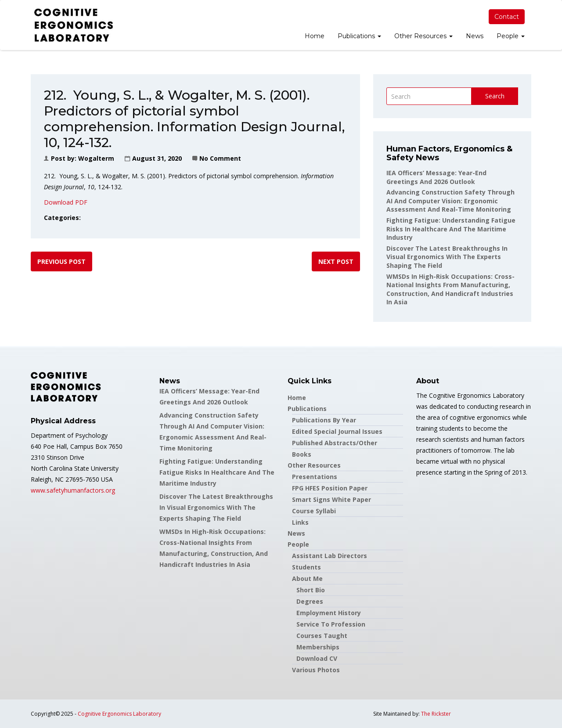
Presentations (315, 477)
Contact (507, 17)
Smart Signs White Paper (331, 499)
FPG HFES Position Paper (330, 488)
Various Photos (316, 670)
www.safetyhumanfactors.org (73, 490)
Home (315, 36)
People (511, 36)
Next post (336, 261)
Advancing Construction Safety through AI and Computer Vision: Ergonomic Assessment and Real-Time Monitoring (450, 201)
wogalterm (96, 158)
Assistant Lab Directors (330, 556)
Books (302, 454)
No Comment (220, 158)
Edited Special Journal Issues (337, 431)
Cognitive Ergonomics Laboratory (119, 714)
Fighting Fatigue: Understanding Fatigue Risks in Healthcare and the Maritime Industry (451, 229)
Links (300, 522)
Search (495, 96)
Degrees (310, 601)
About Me (307, 578)
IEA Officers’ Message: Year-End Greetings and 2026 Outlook (436, 177)
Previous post (61, 261)
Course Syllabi (314, 511)
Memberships (318, 647)
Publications (359, 36)
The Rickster (436, 714)
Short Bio (311, 590)
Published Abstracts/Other (335, 443)
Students (306, 567)
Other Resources (423, 36)
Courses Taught (322, 636)
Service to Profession (331, 624)
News (475, 36)
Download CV (317, 658)
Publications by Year (324, 420)
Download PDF (66, 202)
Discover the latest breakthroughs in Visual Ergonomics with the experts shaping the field (447, 257)
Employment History (329, 613)
